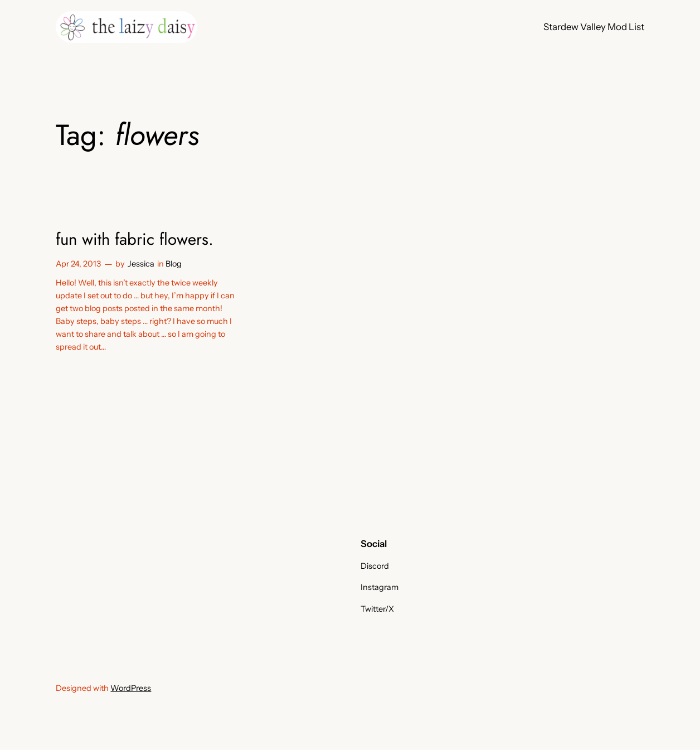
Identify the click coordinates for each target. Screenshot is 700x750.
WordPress (131, 688)
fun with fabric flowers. (135, 239)
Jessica (141, 264)
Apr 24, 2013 (78, 264)
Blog (174, 264)
